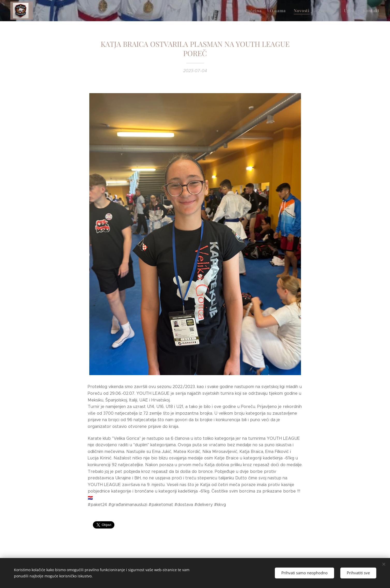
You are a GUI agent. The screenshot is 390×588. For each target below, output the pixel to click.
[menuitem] (260, 11)
